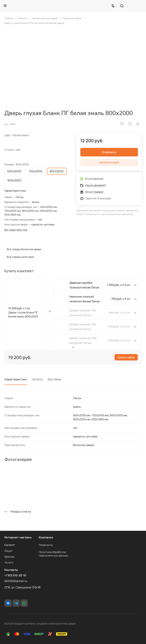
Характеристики (16, 382)
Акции (8, 551)
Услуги (9, 562)
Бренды (9, 557)
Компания (46, 537)
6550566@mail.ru (16, 581)
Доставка (54, 382)
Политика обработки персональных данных (54, 554)
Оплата (37, 382)
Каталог (10, 545)
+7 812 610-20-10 (15, 575)
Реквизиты (46, 545)
